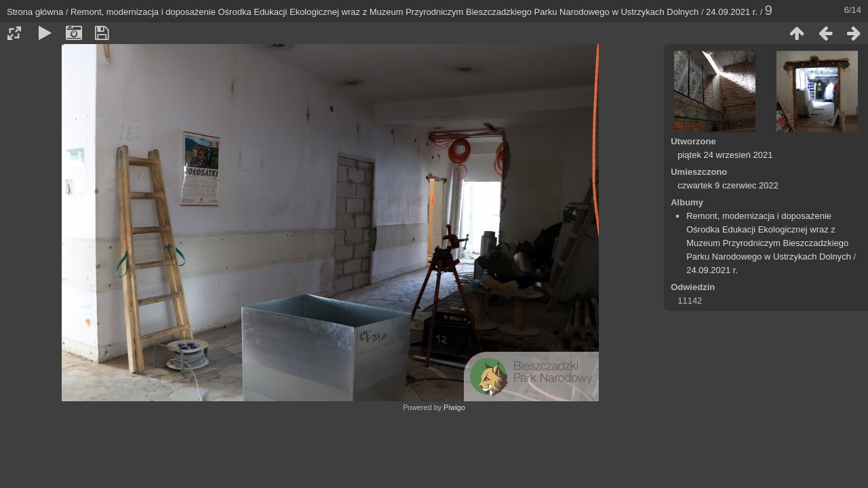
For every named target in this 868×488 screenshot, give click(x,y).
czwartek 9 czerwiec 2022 (728, 185)
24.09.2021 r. (732, 12)
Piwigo (454, 407)
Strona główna (35, 12)
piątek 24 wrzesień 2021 (725, 155)
